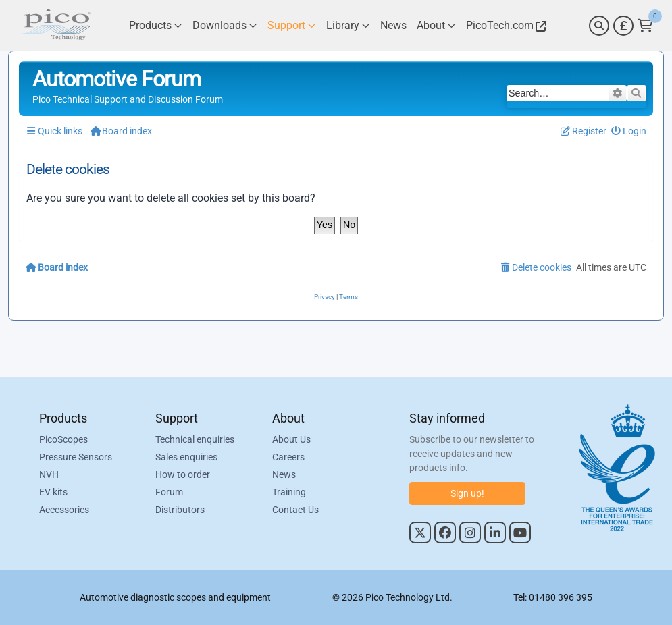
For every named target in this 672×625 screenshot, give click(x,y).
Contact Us (295, 510)
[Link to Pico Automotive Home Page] (56, 25)
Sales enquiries (186, 457)
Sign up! (467, 493)
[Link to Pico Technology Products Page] (156, 25)
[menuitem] (629, 131)
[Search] (599, 26)
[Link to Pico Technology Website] (505, 25)
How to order (183, 474)
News (284, 474)
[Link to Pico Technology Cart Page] (645, 26)
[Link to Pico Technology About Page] (436, 25)
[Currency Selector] (623, 26)
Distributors (180, 510)
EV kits (53, 492)
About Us (291, 439)
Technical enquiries (195, 439)
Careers (288, 457)
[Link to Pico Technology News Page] (393, 25)
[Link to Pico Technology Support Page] (292, 25)
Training (289, 492)
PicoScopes (63, 439)
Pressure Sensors (76, 457)
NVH (49, 474)
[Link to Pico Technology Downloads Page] (225, 25)
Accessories (64, 510)
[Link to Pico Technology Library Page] (348, 25)
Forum (169, 492)
